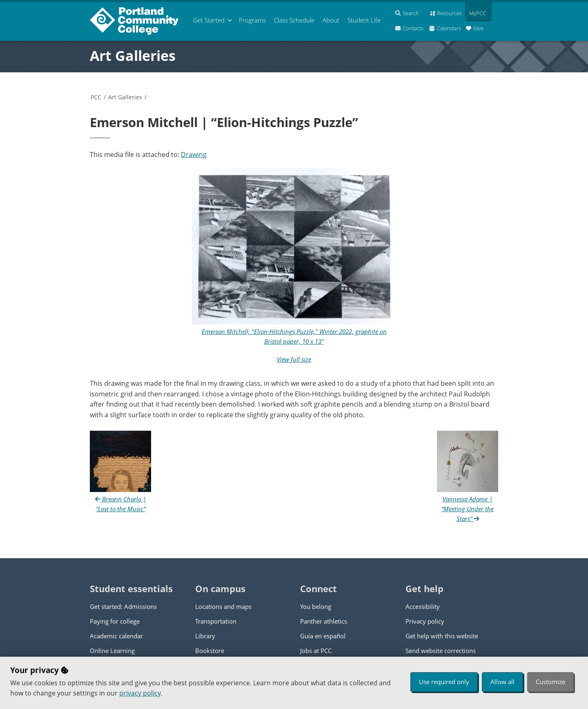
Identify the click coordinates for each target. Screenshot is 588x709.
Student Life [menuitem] (364, 20)
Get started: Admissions (123, 606)
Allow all (502, 682)
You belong (316, 606)
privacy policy (140, 693)
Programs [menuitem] (252, 20)
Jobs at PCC (316, 651)
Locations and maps (223, 606)
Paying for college (115, 621)
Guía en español (323, 636)
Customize (550, 682)
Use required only (444, 682)
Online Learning (112, 651)
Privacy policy (425, 621)
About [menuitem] (331, 20)
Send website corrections (441, 651)
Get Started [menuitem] (209, 20)
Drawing (194, 154)
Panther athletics (324, 621)
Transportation (216, 621)
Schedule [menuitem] (294, 20)
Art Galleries (133, 56)
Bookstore (210, 651)
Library (205, 636)
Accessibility (423, 606)
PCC (96, 97)
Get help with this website (442, 636)
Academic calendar (116, 636)
